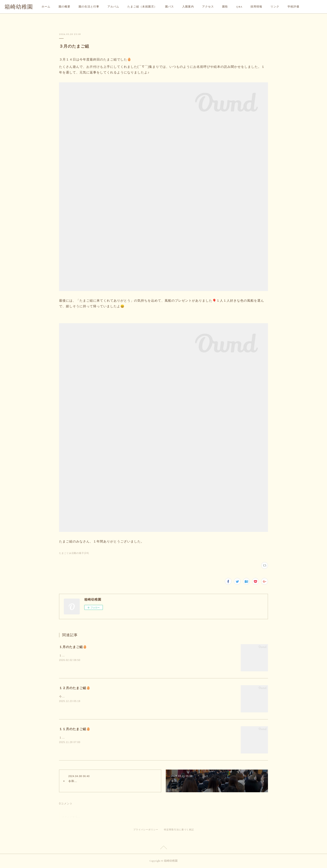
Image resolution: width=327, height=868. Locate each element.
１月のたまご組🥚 (73, 647)
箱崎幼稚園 (19, 7)
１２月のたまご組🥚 (75, 688)
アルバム (113, 7)
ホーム (46, 7)
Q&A (239, 7)
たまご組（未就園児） (142, 7)
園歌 (225, 7)
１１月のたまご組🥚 (75, 729)
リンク (275, 7)
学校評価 (293, 7)
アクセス (208, 7)
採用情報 (256, 7)
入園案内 (188, 7)
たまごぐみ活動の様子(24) (74, 553)
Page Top (163, 848)
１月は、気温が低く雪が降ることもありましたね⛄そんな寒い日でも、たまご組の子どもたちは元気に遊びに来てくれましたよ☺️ (145, 655)
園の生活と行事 (89, 7)
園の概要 (64, 7)
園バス (170, 7)
